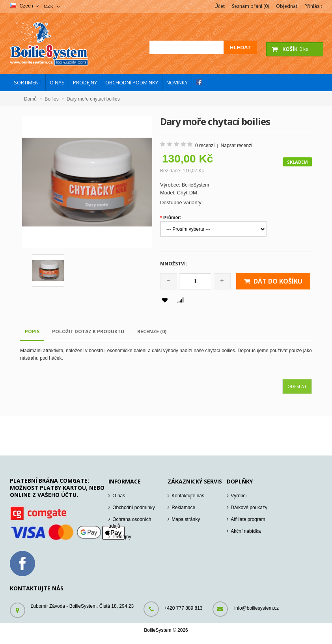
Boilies (51, 99)
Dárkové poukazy (249, 508)
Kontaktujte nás (188, 496)
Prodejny (122, 537)
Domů (30, 99)
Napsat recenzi (237, 146)
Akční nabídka (246, 531)
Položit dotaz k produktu (88, 331)
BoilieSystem (195, 185)
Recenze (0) (152, 331)
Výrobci (239, 496)
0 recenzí (205, 146)
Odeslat (297, 386)
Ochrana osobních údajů (130, 523)
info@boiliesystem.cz (256, 608)
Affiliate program (248, 519)
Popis (32, 331)
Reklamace (183, 508)
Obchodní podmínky (133, 508)
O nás (119, 496)
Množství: (174, 264)
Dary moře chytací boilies (93, 99)
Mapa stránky (186, 519)
